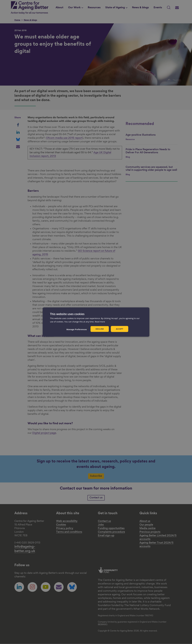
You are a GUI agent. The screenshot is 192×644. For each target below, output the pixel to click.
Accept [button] (120, 329)
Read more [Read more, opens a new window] (100, 322)
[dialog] (96, 322)
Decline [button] (100, 329)
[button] (77, 329)
